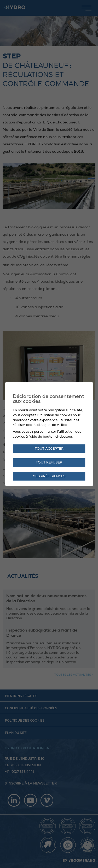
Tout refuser (49, 462)
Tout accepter (49, 449)
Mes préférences (49, 476)
